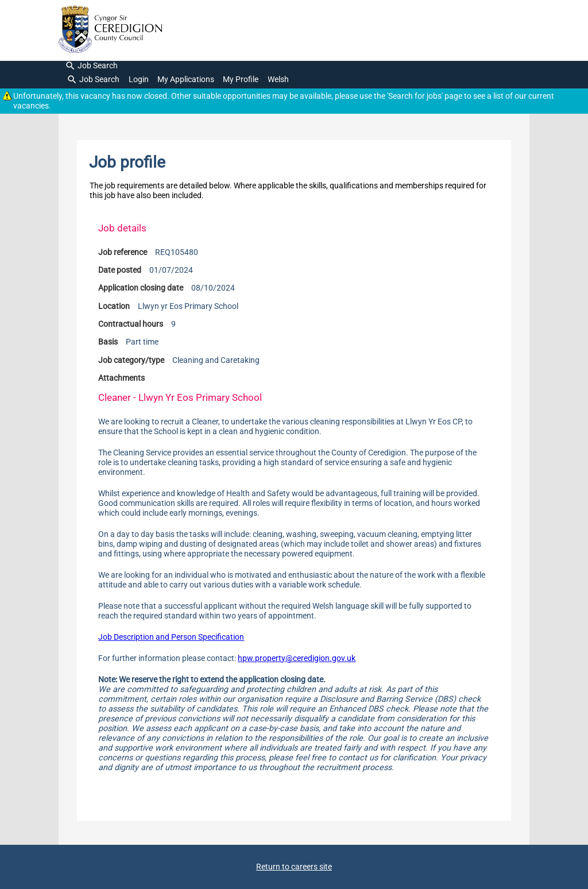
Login (139, 80)
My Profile (241, 80)
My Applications (186, 80)
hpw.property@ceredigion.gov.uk (297, 658)
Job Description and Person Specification (171, 637)
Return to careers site (294, 867)
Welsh (278, 80)
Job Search (92, 66)
